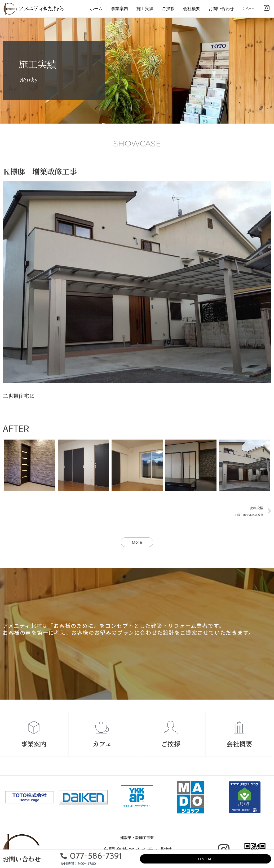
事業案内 (120, 9)
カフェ (102, 744)
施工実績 (145, 9)
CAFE (248, 9)
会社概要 (192, 9)
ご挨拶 (168, 9)
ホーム (96, 9)
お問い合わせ (221, 9)
